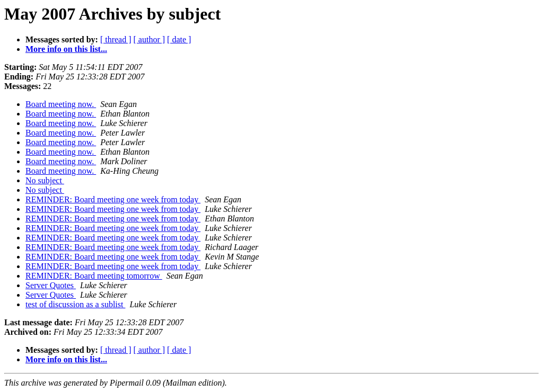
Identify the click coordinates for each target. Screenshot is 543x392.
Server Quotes (51, 285)
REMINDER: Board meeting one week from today (113, 199)
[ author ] (150, 39)
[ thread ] (116, 39)
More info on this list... (66, 49)
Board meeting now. (61, 104)
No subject (45, 180)
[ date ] (179, 39)
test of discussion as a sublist (75, 304)
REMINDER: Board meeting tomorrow (94, 276)
